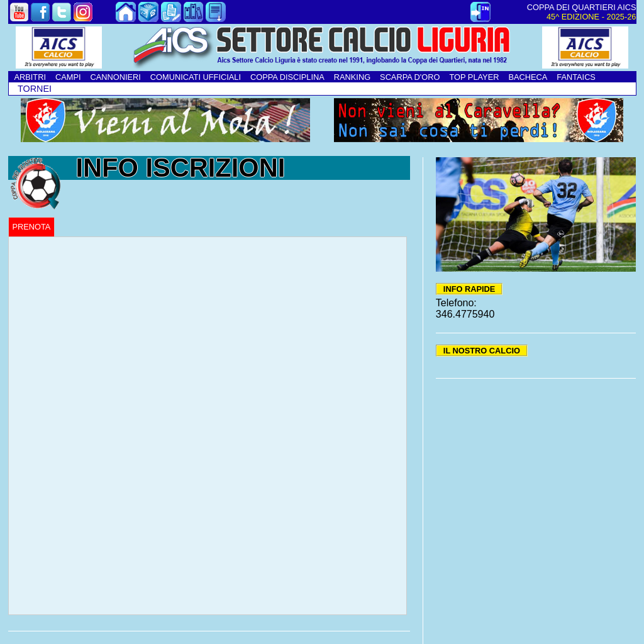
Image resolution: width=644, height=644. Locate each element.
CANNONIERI (116, 77)
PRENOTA (32, 227)
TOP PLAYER (474, 77)
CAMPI (68, 77)
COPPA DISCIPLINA (287, 77)
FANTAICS (576, 77)
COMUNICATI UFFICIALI (196, 77)
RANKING (352, 77)
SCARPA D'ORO (410, 77)
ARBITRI (30, 77)
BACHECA (528, 77)
